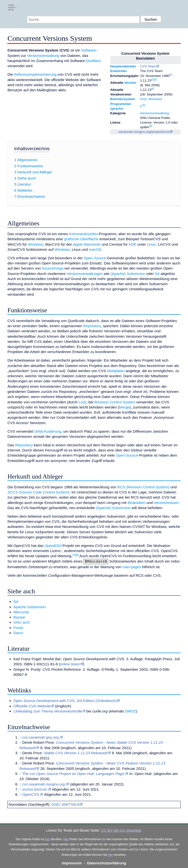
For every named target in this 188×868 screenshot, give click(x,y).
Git (157, 274)
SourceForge (53, 268)
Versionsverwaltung (155, 113)
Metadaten (116, 371)
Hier (66, 839)
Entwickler (118, 71)
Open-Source (95, 258)
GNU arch (22, 622)
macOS (95, 249)
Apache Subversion (30, 606)
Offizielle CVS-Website (32, 706)
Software (89, 50)
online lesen (70, 664)
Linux (151, 244)
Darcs (18, 632)
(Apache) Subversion (128, 274)
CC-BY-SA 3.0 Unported (121, 830)
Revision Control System (115, 402)
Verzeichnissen (166, 503)
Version (130, 83)
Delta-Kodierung (48, 431)
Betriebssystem (123, 99)
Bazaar (19, 617)
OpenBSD (53, 546)
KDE (133, 244)
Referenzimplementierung (35, 74)
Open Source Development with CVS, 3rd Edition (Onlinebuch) (65, 700)
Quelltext (93, 61)
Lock (82, 402)
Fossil (18, 627)
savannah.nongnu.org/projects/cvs (144, 132)
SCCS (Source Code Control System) (38, 492)
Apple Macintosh (87, 244)
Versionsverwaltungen (85, 274)
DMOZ (131, 711)
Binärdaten (136, 503)
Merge (124, 407)
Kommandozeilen (83, 234)
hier (47, 839)
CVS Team (148, 66)
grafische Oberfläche (81, 239)
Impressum (72, 863)
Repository (92, 326)
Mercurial (21, 612)
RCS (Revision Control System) (143, 487)
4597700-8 (71, 804)
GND (56, 804)
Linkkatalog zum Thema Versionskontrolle (48, 711)
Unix (143, 99)
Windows (155, 99)
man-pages (132, 566)
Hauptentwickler (123, 66)
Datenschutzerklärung (107, 863)
